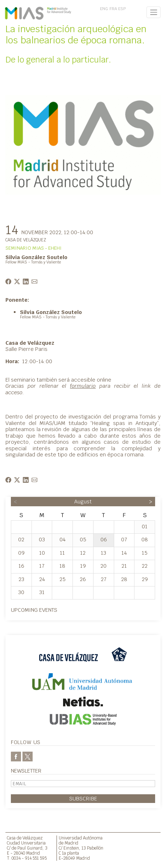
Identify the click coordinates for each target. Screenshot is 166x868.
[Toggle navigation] (153, 12)
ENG (104, 9)
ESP (122, 9)
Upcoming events (34, 610)
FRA (113, 9)
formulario (83, 386)
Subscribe (83, 798)
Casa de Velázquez (25, 838)
